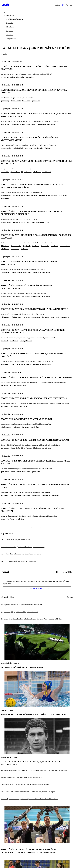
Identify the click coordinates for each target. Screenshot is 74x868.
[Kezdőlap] (6, 5)
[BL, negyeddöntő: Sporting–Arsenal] (37, 660)
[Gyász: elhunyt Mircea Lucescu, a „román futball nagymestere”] (37, 754)
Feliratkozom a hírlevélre (37, 589)
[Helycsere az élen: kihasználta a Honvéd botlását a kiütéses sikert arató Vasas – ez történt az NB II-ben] (37, 619)
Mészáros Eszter (16, 246)
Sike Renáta (20, 77)
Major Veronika (16, 101)
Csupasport (10, 31)
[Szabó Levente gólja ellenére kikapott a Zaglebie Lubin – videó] (37, 547)
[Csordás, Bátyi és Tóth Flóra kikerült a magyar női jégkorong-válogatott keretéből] (37, 785)
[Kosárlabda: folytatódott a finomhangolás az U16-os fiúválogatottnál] (37, 777)
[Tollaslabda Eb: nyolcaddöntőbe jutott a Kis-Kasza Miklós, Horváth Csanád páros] (37, 792)
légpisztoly (48, 148)
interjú (3, 519)
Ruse (48, 222)
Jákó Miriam (5, 249)
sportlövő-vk (5, 198)
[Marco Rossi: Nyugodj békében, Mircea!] (37, 540)
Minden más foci (6, 757)
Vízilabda (4, 710)
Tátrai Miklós (63, 195)
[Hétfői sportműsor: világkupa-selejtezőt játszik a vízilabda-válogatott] (37, 605)
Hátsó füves (10, 35)
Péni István (16, 195)
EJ (2, 77)
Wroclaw (13, 385)
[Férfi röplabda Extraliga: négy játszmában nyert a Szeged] (37, 554)
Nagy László (27, 246)
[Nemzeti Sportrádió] (63, 5)
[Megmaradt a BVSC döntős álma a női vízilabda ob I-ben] (37, 707)
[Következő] (41, 527)
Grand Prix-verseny (19, 222)
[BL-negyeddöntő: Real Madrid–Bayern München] (37, 561)
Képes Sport (10, 27)
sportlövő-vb (37, 273)
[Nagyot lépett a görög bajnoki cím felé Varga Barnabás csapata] (37, 612)
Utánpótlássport (11, 39)
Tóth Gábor (56, 495)
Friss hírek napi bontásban (15, 19)
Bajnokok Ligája (6, 663)
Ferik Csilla (24, 249)
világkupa (34, 195)
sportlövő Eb (5, 172)
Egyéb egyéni (6, 61)
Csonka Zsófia (15, 172)
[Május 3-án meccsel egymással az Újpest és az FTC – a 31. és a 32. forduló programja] (37, 799)
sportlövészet (30, 77)
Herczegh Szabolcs (26, 341)
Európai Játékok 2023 (18, 124)
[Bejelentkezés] (58, 5)
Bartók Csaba (39, 148)
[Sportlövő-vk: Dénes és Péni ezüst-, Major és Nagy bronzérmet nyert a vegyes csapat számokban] (37, 842)
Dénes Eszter (25, 195)
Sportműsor (10, 23)
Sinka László (55, 317)
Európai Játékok (9, 77)
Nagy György (36, 317)
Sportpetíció (10, 15)
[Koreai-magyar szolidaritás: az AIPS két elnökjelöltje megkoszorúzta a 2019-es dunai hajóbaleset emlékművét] (37, 770)
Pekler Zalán (5, 246)
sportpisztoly (5, 101)
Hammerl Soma (65, 246)
